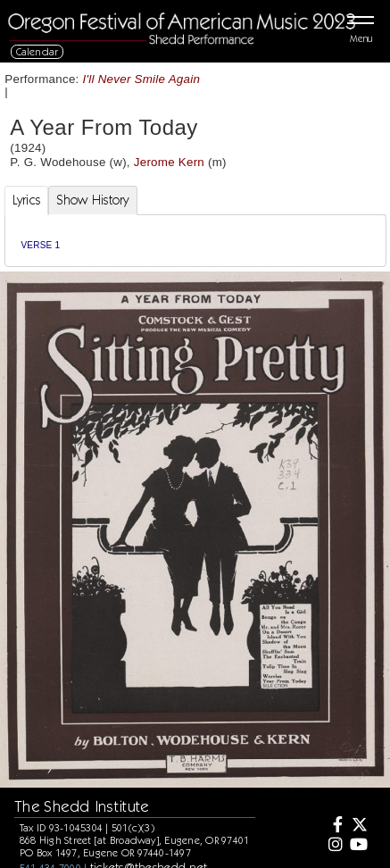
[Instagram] (333, 846)
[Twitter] (358, 826)
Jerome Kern (169, 162)
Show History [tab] (92, 200)
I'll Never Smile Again (142, 79)
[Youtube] (358, 846)
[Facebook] (333, 826)
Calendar (37, 51)
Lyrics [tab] (27, 200)
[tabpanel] (195, 241)
